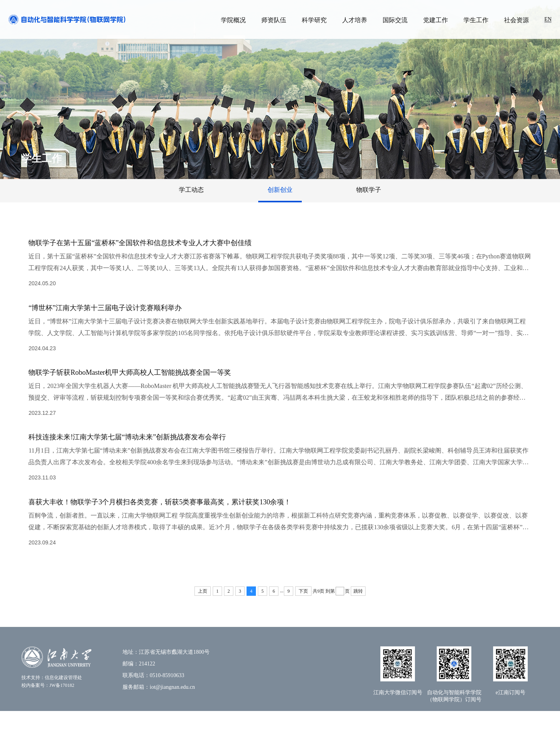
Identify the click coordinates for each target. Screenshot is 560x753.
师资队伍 (274, 20)
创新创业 (280, 190)
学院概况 (233, 20)
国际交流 (395, 20)
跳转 (358, 633)
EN (548, 19)
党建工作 (436, 20)
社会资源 (516, 20)
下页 (303, 633)
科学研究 (314, 20)
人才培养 (355, 20)
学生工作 (476, 20)
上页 (203, 633)
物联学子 (369, 190)
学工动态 (191, 190)
